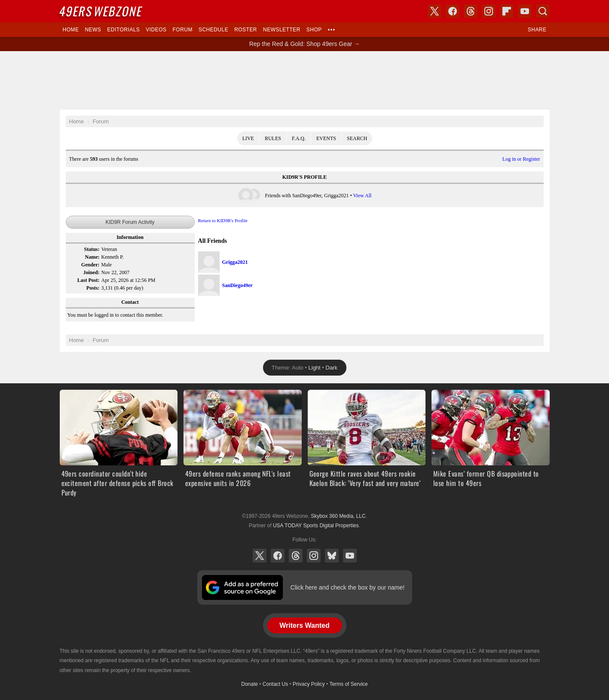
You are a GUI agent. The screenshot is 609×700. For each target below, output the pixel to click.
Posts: (93, 288)
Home (71, 30)
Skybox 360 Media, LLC (338, 516)
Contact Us (275, 684)
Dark (332, 368)
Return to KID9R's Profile (223, 220)
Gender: (90, 265)
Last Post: (89, 280)
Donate (249, 684)
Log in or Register (521, 159)
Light (315, 368)
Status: (92, 249)
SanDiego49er (237, 285)
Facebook (278, 556)
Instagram (314, 556)
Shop (314, 30)
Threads (296, 556)
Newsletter (282, 30)
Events (326, 138)
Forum (183, 30)
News (93, 30)
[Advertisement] (305, 80)
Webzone (101, 11)
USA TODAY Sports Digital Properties (316, 526)
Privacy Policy (309, 684)
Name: (92, 257)
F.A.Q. (299, 138)
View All (362, 196)
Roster (246, 30)
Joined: (91, 272)
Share (537, 30)
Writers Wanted (304, 625)
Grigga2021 (235, 262)
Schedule (213, 30)
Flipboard (507, 11)
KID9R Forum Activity (130, 222)
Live (248, 138)
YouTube (350, 556)
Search (357, 138)
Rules (273, 138)
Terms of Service (348, 684)
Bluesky (332, 556)
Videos (156, 30)
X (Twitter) (260, 556)
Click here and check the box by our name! (347, 587)
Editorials (123, 30)
